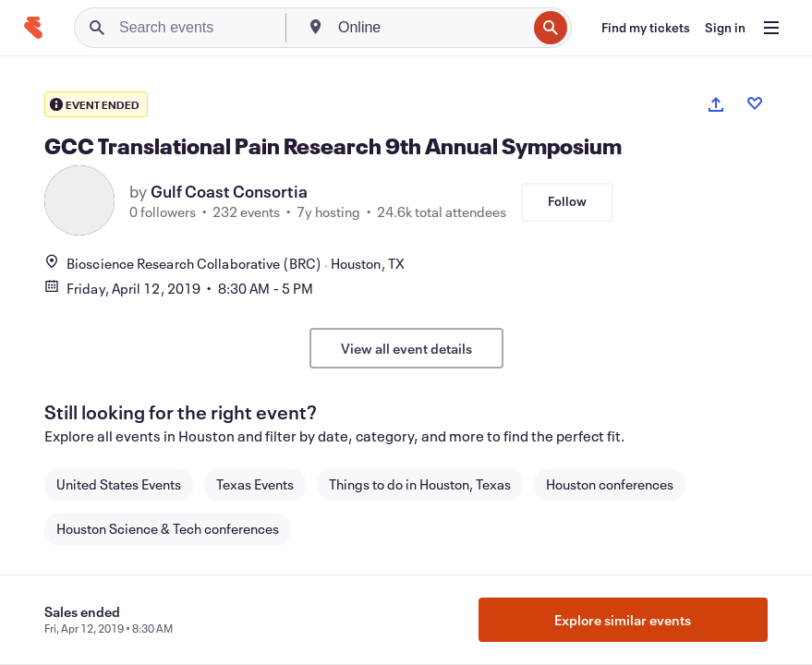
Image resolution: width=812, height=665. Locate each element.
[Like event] (755, 103)
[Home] (33, 28)
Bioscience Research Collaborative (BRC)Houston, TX (224, 263)
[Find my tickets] (646, 28)
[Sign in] (725, 28)
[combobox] (430, 28)
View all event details (406, 348)
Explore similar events (623, 620)
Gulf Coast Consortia (229, 191)
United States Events (119, 484)
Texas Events (255, 484)
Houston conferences (610, 484)
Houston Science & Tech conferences (168, 528)
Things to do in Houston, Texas (420, 484)
